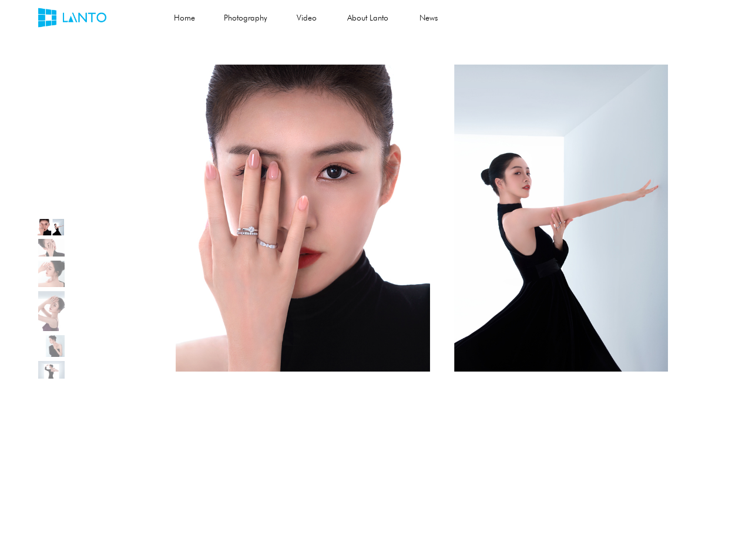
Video (307, 18)
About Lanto (368, 18)
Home (184, 18)
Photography (246, 18)
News (429, 18)
